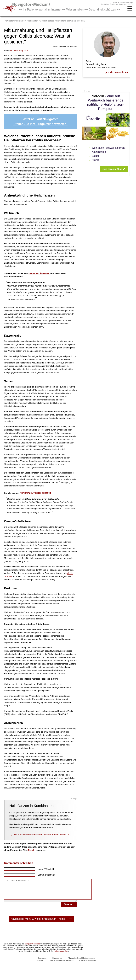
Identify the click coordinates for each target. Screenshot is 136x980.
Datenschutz (57, 962)
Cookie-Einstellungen (88, 964)
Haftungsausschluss (61, 955)
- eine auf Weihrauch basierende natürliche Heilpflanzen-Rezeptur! (106, 102)
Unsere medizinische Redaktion (61, 964)
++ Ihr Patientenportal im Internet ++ (69, 10)
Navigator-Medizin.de (32, 948)
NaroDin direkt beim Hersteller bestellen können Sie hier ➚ (42, 834)
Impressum (43, 962)
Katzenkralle (99, 152)
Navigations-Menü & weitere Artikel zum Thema (41, 923)
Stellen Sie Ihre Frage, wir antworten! (40, 124)
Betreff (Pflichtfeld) (46, 875)
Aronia (95, 160)
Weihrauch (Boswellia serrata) (109, 148)
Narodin (98, 96)
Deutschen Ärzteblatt (39, 273)
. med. (19, 51)
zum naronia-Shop (114, 169)
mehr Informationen (118, 72)
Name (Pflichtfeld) (46, 869)
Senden (69, 908)
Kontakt (40, 964)
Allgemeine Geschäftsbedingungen (82, 962)
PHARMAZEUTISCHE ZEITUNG (35, 493)
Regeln (32, 850)
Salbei (95, 156)
